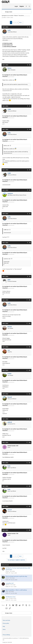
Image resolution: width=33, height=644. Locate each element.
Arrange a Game (13, 598)
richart (7, 598)
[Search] (29, 6)
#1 (30, 27)
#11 (30, 323)
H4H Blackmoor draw (11, 597)
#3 (30, 106)
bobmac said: (6, 146)
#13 (30, 370)
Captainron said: (7, 259)
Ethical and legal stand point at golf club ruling (16, 576)
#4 (30, 129)
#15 (30, 419)
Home (4, 629)
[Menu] (4, 6)
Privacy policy (6, 623)
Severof (7, 578)
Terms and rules (6, 620)
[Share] (28, 27)
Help (4, 626)
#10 (30, 300)
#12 (30, 347)
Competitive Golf (10, 583)
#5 (30, 170)
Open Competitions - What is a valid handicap (16, 590)
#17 (30, 463)
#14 (30, 394)
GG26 (7, 592)
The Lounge (12, 571)
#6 (30, 190)
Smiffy (4, 17)
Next (20, 22)
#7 (30, 214)
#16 (30, 442)
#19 (30, 506)
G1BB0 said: (6, 230)
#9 (30, 276)
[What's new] (26, 6)
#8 (30, 243)
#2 (30, 65)
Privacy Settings (6, 635)
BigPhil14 (8, 585)
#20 (30, 530)
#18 (30, 486)
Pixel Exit (10, 642)
